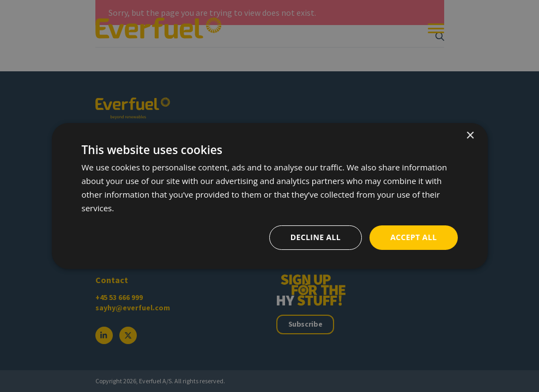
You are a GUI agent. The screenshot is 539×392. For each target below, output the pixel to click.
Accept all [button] (413, 237)
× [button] (470, 136)
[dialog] (269, 196)
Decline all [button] (316, 237)
